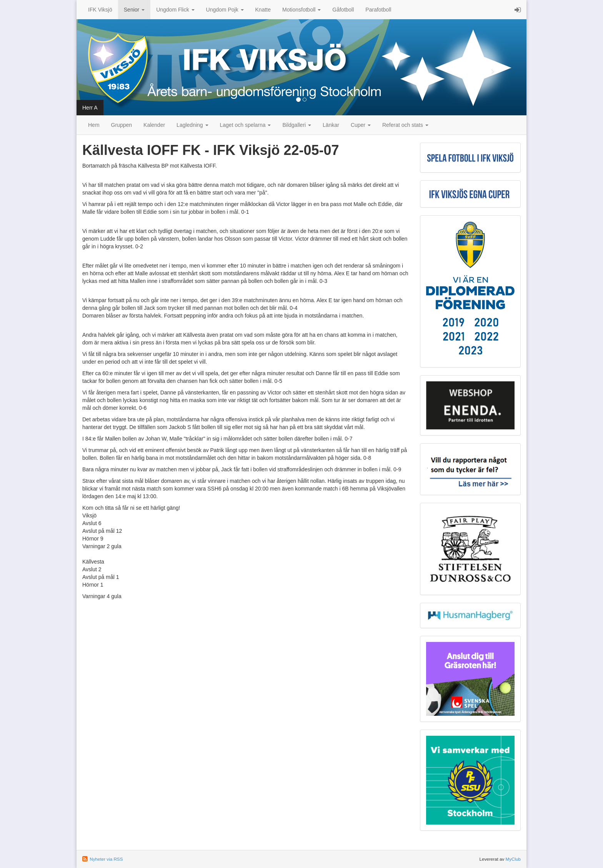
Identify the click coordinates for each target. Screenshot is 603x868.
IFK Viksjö (100, 10)
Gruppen (122, 125)
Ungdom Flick (175, 10)
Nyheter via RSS (106, 859)
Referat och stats (405, 125)
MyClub (513, 859)
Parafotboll (378, 10)
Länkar (331, 125)
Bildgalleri (297, 125)
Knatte (263, 10)
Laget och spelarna (246, 125)
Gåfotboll (343, 10)
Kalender (154, 125)
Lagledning (192, 125)
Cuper (361, 125)
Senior (134, 10)
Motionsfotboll (301, 10)
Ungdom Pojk (225, 10)
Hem (94, 125)
